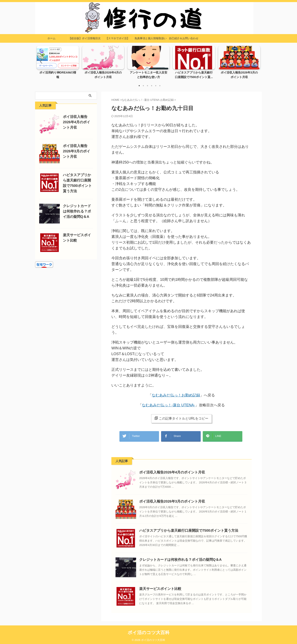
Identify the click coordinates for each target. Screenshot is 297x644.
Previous (41, 61)
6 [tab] (160, 86)
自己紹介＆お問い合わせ (184, 38)
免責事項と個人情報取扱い (151, 38)
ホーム (51, 38)
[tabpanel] (58, 64)
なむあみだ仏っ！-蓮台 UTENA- (169, 405)
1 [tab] (139, 86)
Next (256, 61)
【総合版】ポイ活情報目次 (85, 38)
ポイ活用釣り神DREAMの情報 (58, 73)
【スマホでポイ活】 (117, 38)
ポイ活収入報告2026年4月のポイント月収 (168, 470)
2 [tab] (143, 86)
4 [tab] (152, 86)
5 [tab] (156, 86)
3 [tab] (147, 86)
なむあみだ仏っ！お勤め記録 (176, 395)
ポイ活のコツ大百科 (149, 630)
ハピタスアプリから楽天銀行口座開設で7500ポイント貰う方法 (183, 528)
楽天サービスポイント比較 (158, 587)
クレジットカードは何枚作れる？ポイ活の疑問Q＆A (176, 558)
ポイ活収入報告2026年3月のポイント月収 (168, 499)
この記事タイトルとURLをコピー (181, 418)
